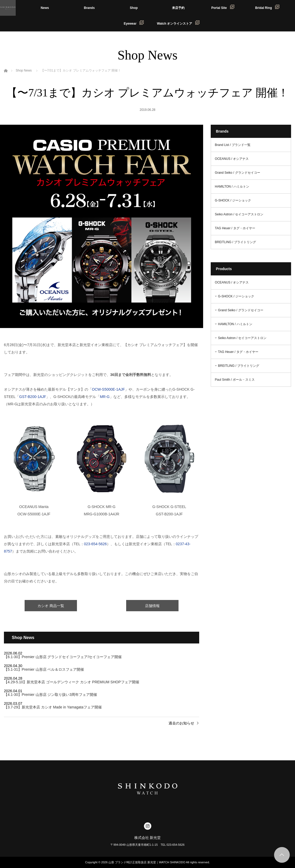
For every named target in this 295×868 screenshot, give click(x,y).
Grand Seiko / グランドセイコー (238, 173)
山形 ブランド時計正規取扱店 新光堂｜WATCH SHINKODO (147, 862)
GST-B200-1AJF (33, 397)
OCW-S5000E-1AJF (108, 389)
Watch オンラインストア (178, 23)
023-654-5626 (95, 544)
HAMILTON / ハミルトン (232, 187)
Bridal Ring (267, 7)
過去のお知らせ (181, 723)
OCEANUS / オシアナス (232, 159)
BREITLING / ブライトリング (235, 242)
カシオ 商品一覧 (51, 606)
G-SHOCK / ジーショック (233, 200)
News (45, 8)
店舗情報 (152, 606)
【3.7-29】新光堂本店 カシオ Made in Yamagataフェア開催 (53, 707)
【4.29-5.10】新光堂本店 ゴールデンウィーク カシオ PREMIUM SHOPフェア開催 (72, 682)
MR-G (105, 397)
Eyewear (134, 23)
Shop (134, 8)
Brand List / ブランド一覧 (233, 145)
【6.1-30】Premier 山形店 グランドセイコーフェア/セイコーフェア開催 (63, 657)
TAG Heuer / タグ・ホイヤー (235, 228)
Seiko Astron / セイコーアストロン (239, 214)
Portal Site (223, 7)
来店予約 (178, 8)
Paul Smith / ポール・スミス (235, 380)
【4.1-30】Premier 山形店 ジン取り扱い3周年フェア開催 (51, 695)
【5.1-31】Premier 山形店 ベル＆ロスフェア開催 (44, 669)
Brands (89, 8)
